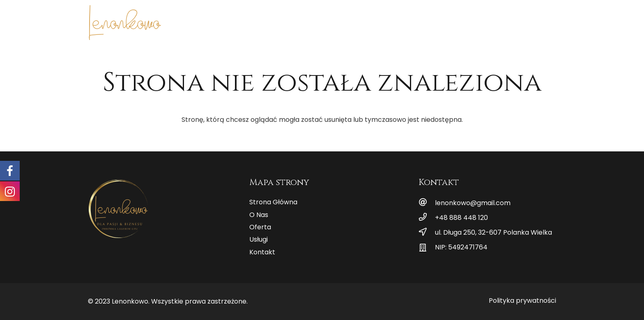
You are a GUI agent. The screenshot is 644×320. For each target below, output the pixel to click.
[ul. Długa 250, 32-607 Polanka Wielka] (427, 233)
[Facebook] (536, 21)
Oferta (260, 227)
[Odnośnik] (125, 23)
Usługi (259, 239)
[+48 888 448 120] (427, 218)
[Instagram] (550, 21)
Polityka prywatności (522, 301)
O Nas (259, 215)
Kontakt (262, 252)
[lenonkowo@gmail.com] (427, 203)
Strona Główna (273, 202)
